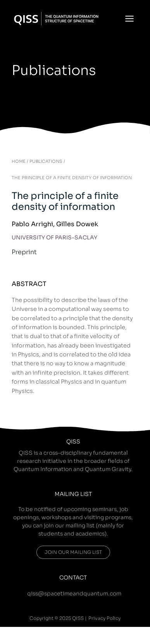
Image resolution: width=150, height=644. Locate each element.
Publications (54, 70)
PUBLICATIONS (46, 161)
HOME (19, 161)
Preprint (24, 252)
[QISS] (56, 19)
